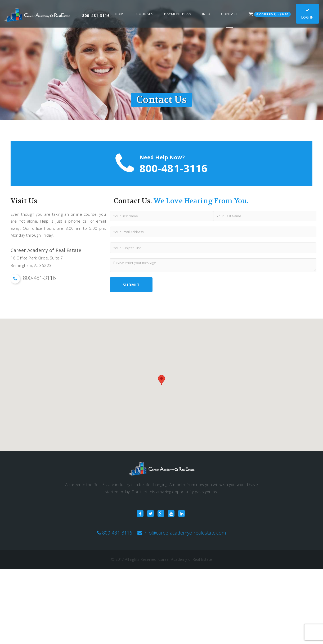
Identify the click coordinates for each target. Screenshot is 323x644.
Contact (230, 14)
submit (131, 285)
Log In (308, 14)
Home (120, 14)
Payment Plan (178, 14)
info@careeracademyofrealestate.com (185, 533)
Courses (145, 14)
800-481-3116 (117, 533)
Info (206, 14)
